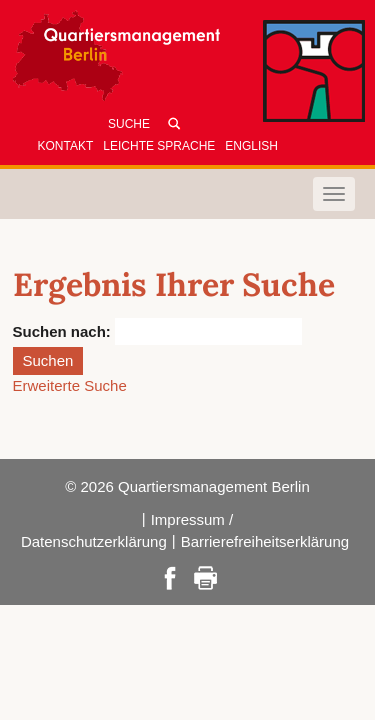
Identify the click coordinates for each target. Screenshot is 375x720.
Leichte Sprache (159, 146)
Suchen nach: (62, 331)
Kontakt (66, 146)
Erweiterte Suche (70, 385)
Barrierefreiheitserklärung (265, 541)
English (251, 146)
